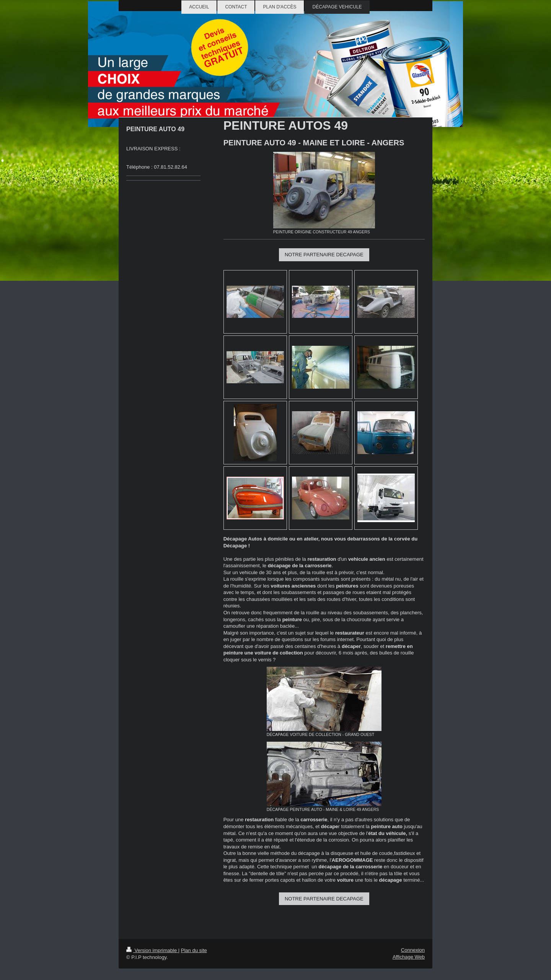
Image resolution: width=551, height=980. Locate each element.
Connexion (413, 950)
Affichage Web (409, 957)
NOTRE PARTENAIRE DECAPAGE (324, 255)
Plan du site (194, 950)
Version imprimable (152, 950)
